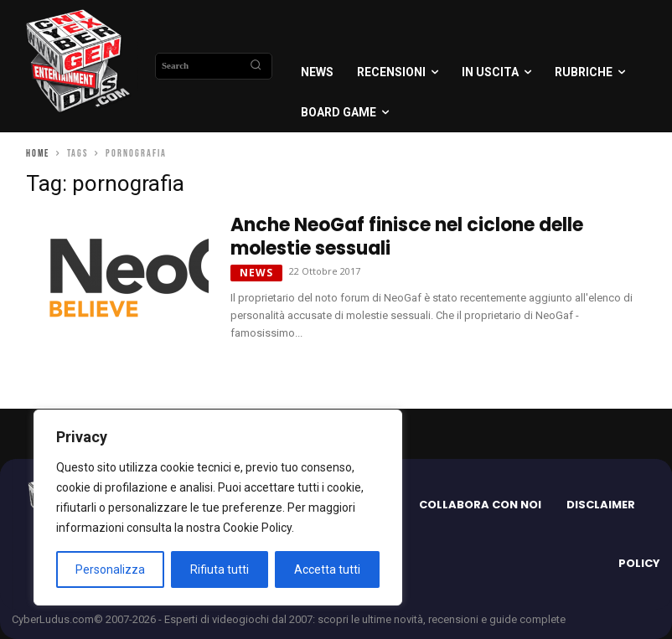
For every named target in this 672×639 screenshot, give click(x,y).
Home (38, 154)
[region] (218, 508)
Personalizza (110, 569)
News (256, 273)
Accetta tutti (327, 569)
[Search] (256, 66)
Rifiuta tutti (220, 569)
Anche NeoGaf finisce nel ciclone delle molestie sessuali (407, 237)
